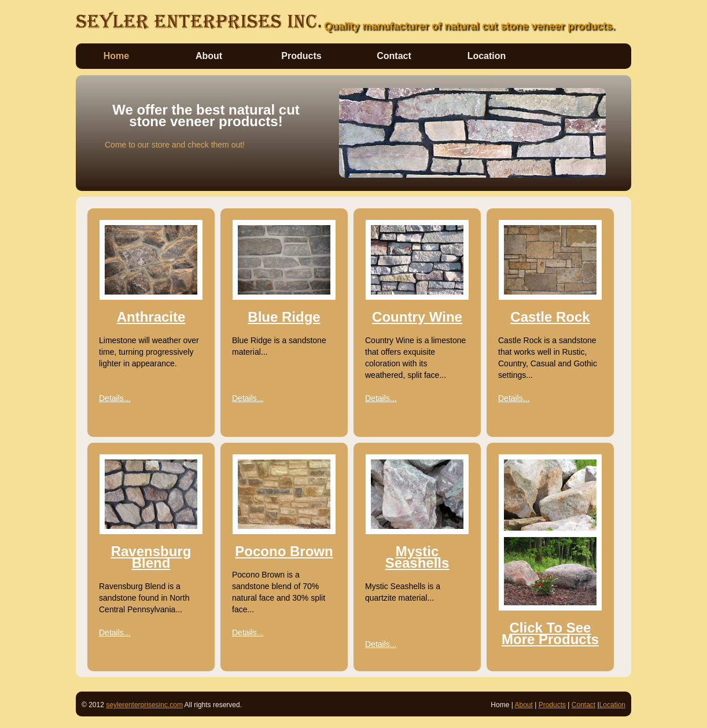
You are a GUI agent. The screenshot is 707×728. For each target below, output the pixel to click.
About (209, 56)
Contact (394, 56)
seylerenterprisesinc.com (144, 705)
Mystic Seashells (417, 557)
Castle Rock (550, 317)
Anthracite (151, 317)
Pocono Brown (284, 551)
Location (487, 56)
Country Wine (417, 317)
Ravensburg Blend (151, 557)
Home (116, 56)
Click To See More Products (550, 633)
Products (301, 56)
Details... (115, 398)
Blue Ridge (284, 317)
